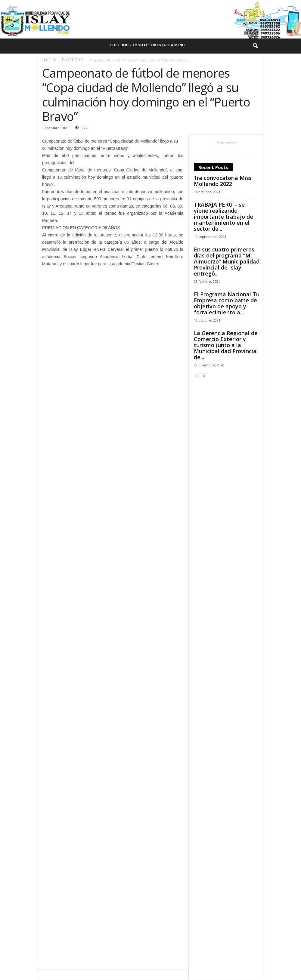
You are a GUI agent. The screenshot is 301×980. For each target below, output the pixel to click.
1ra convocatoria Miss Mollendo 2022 (223, 181)
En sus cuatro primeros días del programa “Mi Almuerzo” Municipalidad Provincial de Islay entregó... (227, 261)
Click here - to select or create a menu (147, 45)
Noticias (72, 59)
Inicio (49, 59)
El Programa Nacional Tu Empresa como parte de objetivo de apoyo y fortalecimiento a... (227, 303)
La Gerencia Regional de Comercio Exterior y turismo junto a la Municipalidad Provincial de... (226, 345)
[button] (255, 46)
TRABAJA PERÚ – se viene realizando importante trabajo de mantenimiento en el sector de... (223, 217)
